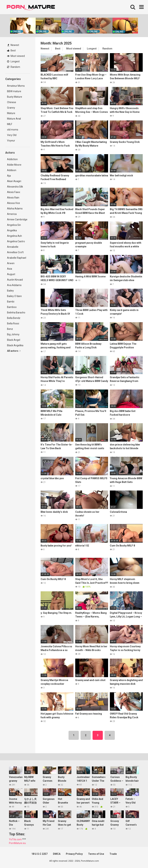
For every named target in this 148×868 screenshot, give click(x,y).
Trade (113, 854)
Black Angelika (15, 345)
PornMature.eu (17, 843)
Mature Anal (14, 119)
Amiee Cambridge (17, 219)
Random (14, 67)
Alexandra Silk (15, 187)
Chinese (12, 102)
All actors (14, 351)
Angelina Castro (16, 241)
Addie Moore (14, 165)
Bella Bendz (14, 318)
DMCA (57, 854)
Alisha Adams (15, 209)
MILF (10, 124)
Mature (11, 113)
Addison (12, 170)
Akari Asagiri (14, 181)
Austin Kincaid (15, 280)
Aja (9, 176)
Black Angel (14, 340)
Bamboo (12, 307)
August (11, 274)
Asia (10, 269)
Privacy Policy (74, 854)
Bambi (11, 302)
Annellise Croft (15, 252)
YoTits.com (15, 839)
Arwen (11, 263)
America (12, 214)
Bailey (10, 291)
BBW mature (14, 91)
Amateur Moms (16, 86)
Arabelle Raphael (17, 258)
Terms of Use (96, 854)
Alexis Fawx (14, 192)
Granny (11, 108)
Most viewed (16, 56)
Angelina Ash (14, 236)
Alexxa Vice (14, 203)
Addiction (12, 159)
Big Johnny (13, 334)
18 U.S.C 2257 (39, 854)
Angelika (12, 230)
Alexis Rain (13, 198)
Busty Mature (15, 97)
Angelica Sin (14, 225)
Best (11, 50)
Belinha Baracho (16, 313)
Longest (13, 61)
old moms (13, 130)
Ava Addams (14, 285)
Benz (10, 329)
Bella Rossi (13, 323)
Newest (13, 45)
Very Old (12, 135)
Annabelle (13, 247)
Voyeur (11, 141)
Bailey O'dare (14, 296)
